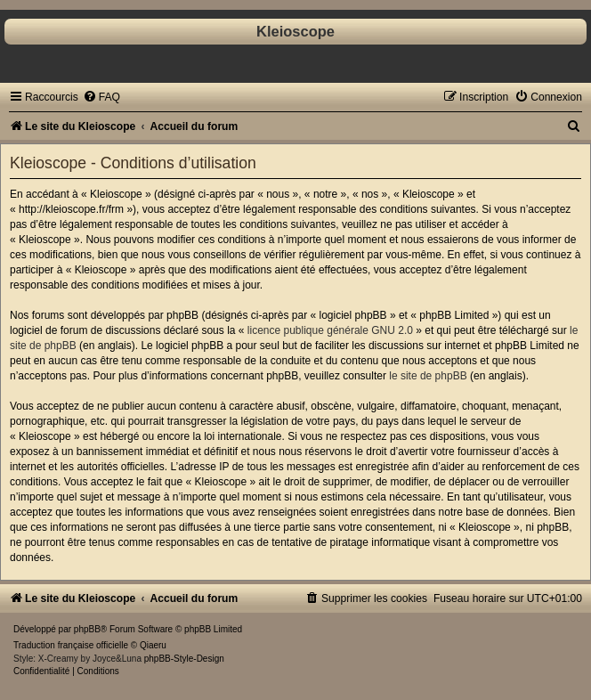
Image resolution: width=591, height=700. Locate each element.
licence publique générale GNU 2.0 (330, 330)
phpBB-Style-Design (184, 659)
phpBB (87, 629)
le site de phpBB (428, 376)
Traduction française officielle (71, 645)
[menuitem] (101, 97)
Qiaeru (153, 645)
